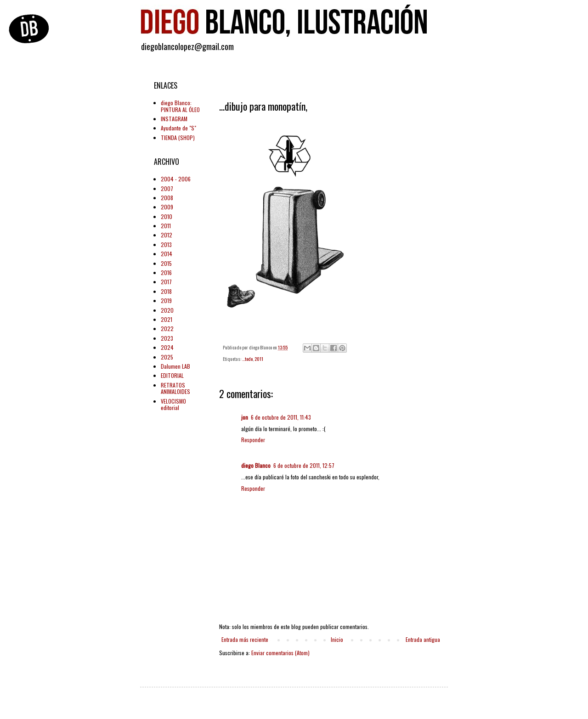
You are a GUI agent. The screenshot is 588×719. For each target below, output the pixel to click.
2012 (167, 235)
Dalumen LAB (175, 366)
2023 (167, 338)
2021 (167, 319)
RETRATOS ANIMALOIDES (175, 388)
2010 (167, 216)
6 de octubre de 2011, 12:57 (304, 465)
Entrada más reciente (245, 639)
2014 (167, 254)
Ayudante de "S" (178, 128)
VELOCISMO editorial (173, 404)
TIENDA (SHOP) (178, 138)
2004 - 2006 (176, 179)
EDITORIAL (172, 375)
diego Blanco (256, 465)
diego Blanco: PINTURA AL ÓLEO (180, 106)
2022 (167, 329)
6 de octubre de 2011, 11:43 (281, 417)
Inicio (337, 639)
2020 (167, 310)
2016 (166, 272)
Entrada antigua (423, 639)
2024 (167, 347)
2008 (167, 198)
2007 (167, 188)
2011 (259, 359)
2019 (166, 301)
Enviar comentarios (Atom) (280, 653)
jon (245, 417)
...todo (247, 359)
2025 (167, 357)
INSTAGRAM (174, 119)
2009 (167, 207)
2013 (166, 244)
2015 (166, 263)
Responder (253, 440)
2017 (166, 282)
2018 (166, 291)
